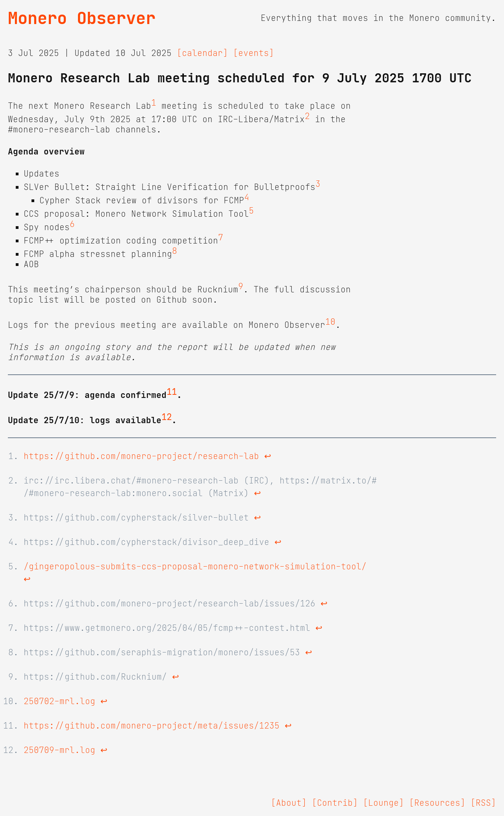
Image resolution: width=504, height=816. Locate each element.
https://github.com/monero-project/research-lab (141, 456)
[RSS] (483, 803)
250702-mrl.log (59, 701)
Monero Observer (82, 18)
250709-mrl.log (59, 750)
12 (167, 417)
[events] (254, 53)
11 (172, 392)
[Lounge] (384, 803)
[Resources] (437, 803)
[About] (289, 803)
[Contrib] (335, 803)
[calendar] (202, 53)
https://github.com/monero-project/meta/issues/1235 (152, 726)
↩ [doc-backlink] (268, 456)
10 (330, 322)
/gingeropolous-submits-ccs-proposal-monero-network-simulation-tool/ (195, 567)
